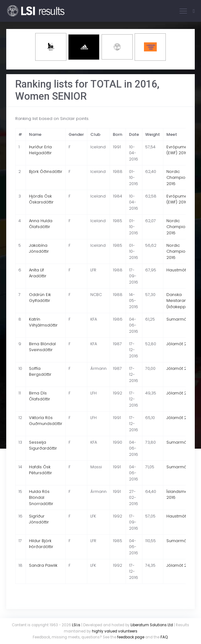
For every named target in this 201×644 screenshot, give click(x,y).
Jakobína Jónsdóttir (39, 248)
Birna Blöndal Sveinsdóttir (42, 347)
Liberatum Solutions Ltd (152, 625)
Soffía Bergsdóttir (40, 372)
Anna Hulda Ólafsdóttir (41, 224)
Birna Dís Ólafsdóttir (40, 396)
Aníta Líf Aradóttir (38, 273)
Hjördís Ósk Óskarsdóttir (41, 199)
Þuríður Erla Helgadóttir (40, 150)
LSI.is (76, 625)
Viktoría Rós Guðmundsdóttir (46, 421)
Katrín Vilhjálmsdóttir (43, 322)
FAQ (164, 637)
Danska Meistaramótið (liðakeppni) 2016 (184, 301)
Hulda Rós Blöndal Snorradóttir (41, 498)
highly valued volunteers (115, 631)
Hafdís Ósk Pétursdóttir (41, 470)
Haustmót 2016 (181, 270)
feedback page (131, 637)
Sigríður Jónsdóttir (39, 519)
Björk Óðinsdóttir (46, 172)
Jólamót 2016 (180, 344)
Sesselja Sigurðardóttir (43, 445)
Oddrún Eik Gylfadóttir (40, 298)
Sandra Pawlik (43, 565)
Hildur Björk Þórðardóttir (41, 544)
